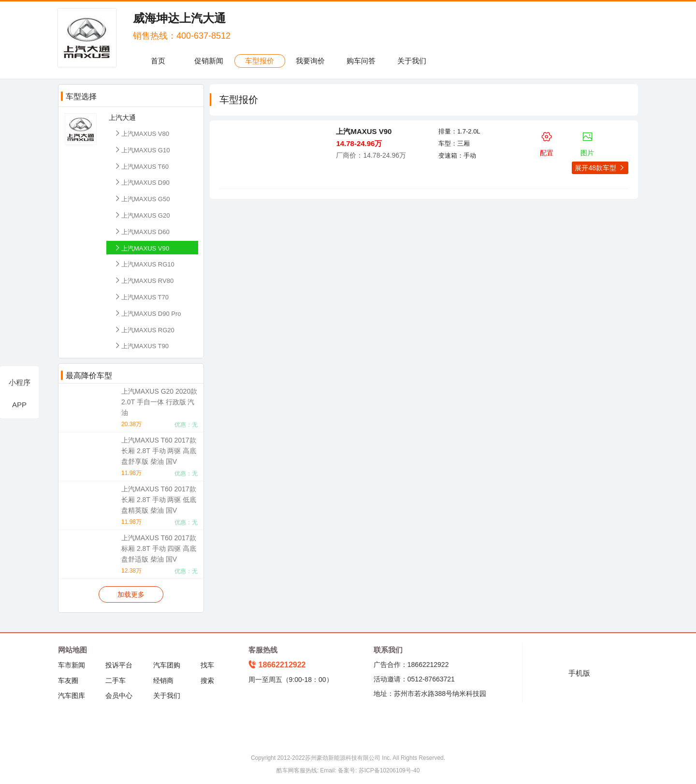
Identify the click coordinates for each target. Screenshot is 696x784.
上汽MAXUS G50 (142, 199)
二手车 (116, 680)
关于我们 (412, 61)
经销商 (163, 680)
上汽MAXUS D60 (142, 231)
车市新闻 (72, 665)
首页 (158, 61)
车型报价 (260, 61)
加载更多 (131, 594)
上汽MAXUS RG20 (144, 330)
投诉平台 (119, 665)
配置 (546, 142)
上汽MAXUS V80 (141, 133)
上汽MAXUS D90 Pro (147, 313)
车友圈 (68, 680)
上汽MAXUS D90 (142, 182)
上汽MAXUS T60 (141, 166)
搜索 (207, 680)
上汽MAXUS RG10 (144, 264)
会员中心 (119, 695)
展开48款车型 (600, 168)
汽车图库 (72, 695)
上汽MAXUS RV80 (144, 280)
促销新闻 (209, 61)
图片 (587, 142)
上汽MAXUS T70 (141, 297)
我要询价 (310, 61)
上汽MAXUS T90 (141, 346)
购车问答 (361, 61)
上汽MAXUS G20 (142, 215)
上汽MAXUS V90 (141, 248)
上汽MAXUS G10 (142, 150)
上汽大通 (122, 118)
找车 (207, 665)
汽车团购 (167, 665)
